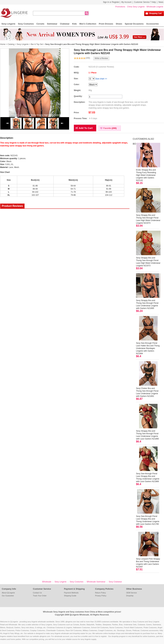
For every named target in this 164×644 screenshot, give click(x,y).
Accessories (152, 24)
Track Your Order (40, 596)
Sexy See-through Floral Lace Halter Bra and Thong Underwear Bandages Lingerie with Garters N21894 (148, 348)
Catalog (11, 44)
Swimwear (52, 24)
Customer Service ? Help (145, 2)
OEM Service (132, 593)
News (161, 2)
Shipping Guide (70, 596)
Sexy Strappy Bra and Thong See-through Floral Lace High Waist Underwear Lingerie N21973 (148, 262)
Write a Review (101, 58)
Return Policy (100, 593)
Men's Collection (88, 24)
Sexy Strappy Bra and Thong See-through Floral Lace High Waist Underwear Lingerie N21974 (148, 219)
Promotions (120, 7)
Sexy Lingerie (8, 24)
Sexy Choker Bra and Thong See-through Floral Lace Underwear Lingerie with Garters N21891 (147, 392)
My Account (126, 2)
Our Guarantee (8, 596)
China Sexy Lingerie (136, 7)
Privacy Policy (101, 596)
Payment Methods (71, 593)
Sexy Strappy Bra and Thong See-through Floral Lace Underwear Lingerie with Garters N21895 (147, 304)
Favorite (110, 128)
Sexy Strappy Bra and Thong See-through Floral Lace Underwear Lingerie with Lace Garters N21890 (147, 435)
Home (3, 44)
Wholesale (47, 582)
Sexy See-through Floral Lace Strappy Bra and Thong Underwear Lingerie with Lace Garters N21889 (148, 478)
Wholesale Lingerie (155, 7)
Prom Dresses (106, 24)
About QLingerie (8, 593)
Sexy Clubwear (115, 582)
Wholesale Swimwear (96, 582)
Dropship (130, 596)
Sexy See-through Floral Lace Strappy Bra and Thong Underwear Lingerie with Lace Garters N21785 (148, 520)
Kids (74, 24)
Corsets (40, 24)
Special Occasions (134, 24)
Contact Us (37, 593)
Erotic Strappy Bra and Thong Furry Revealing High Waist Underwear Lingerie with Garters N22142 (146, 175)
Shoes (119, 24)
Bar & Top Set (37, 44)
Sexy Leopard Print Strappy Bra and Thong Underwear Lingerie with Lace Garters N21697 (148, 563)
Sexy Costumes (26, 24)
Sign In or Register (111, 2)
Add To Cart (86, 128)
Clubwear (65, 24)
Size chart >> (101, 79)
